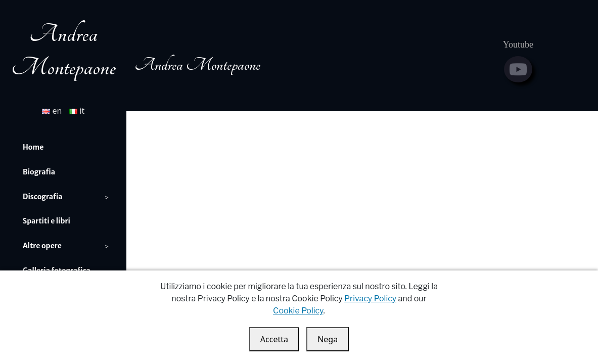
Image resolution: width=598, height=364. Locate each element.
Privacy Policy (370, 299)
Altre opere (42, 246)
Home (33, 147)
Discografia (43, 197)
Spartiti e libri (47, 221)
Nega (328, 339)
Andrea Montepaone (197, 65)
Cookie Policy (298, 311)
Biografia (39, 172)
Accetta (274, 339)
